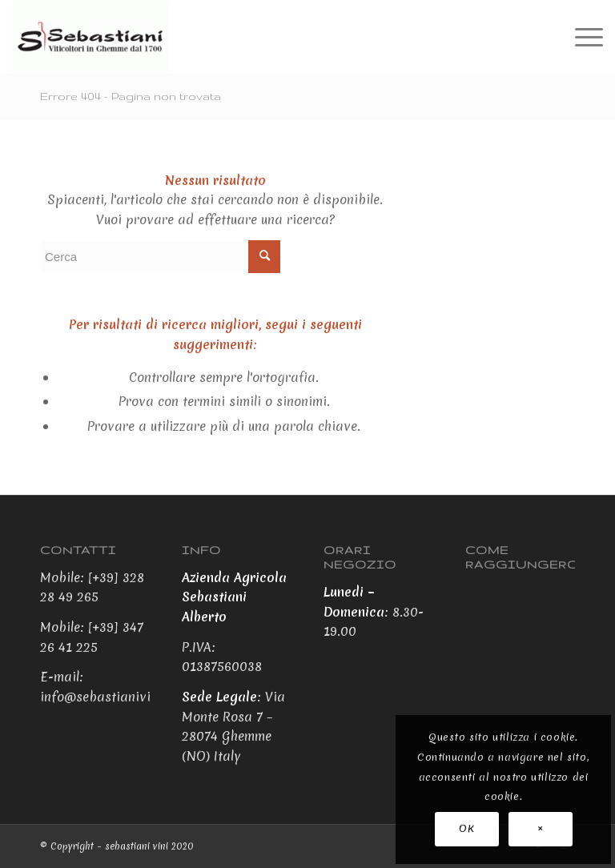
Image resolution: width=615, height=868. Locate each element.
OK (466, 828)
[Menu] (581, 37)
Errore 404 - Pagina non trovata (131, 96)
